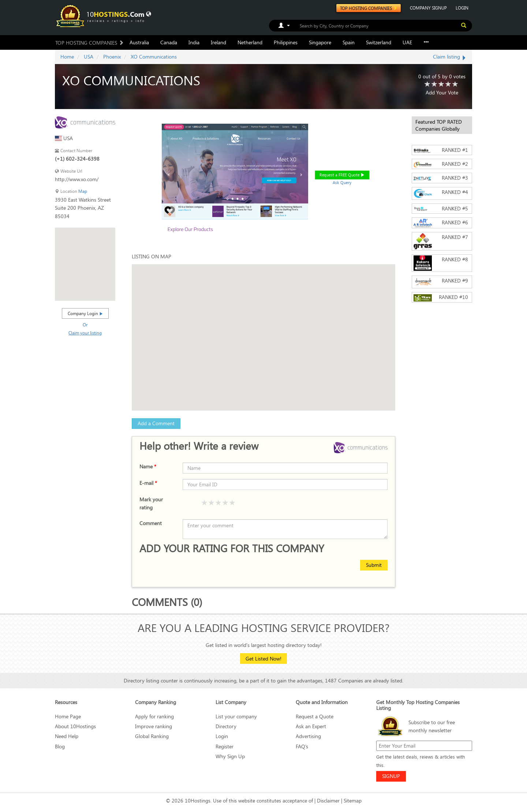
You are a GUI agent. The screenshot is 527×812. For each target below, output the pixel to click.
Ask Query (342, 182)
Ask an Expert (311, 726)
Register (225, 746)
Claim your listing (85, 333)
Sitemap (353, 800)
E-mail (148, 483)
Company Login (85, 313)
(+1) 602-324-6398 (77, 159)
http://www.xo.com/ (77, 179)
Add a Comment (156, 423)
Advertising (308, 736)
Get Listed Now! (263, 658)
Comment (151, 523)
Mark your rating (151, 503)
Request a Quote (315, 716)
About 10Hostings (75, 726)
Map (83, 191)
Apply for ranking (154, 716)
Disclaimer (328, 800)
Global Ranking (152, 736)
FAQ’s (302, 746)
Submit (374, 565)
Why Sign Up (230, 756)
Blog (60, 746)
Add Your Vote (442, 92)
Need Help (67, 736)
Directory (226, 726)
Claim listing (450, 57)
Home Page (68, 716)
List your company (236, 716)
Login (222, 736)
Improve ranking (154, 726)
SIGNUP (391, 776)
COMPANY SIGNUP (428, 8)
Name (148, 466)
